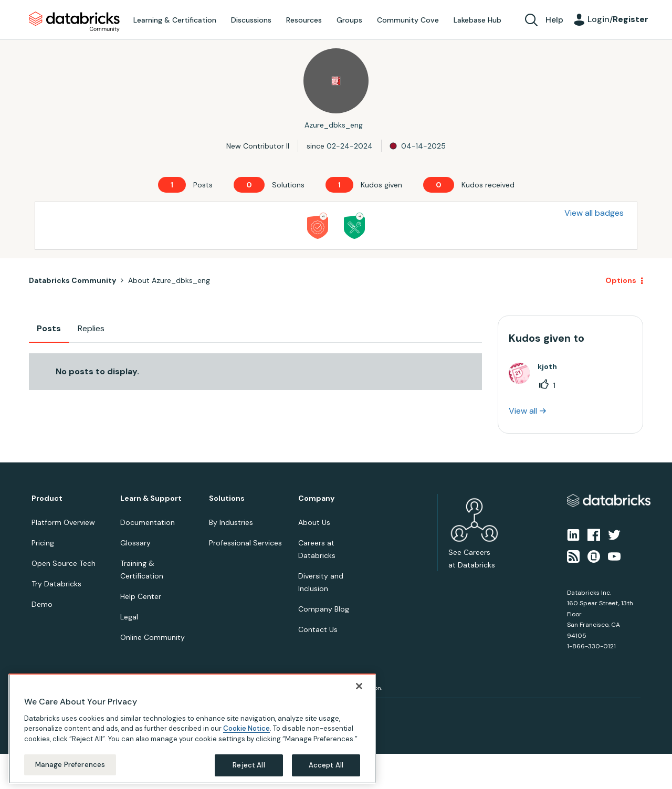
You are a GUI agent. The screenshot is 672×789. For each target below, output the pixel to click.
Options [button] (621, 280)
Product (47, 498)
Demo (42, 604)
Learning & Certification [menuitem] (175, 20)
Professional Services (245, 543)
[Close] (359, 686)
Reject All (249, 765)
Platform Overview (63, 522)
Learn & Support (151, 498)
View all (523, 411)
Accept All (326, 765)
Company (316, 498)
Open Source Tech (64, 563)
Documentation (148, 522)
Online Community (153, 637)
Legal (129, 617)
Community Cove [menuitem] (408, 20)
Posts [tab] (49, 328)
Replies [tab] (91, 328)
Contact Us (318, 629)
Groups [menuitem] (349, 20)
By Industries (231, 522)
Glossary (135, 543)
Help (554, 20)
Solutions (227, 498)
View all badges (594, 213)
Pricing (43, 543)
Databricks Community (74, 22)
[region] (192, 729)
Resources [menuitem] (304, 20)
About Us (314, 522)
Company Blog (324, 609)
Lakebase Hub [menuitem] (477, 20)
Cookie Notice (246, 728)
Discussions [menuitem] (251, 20)
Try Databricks (56, 584)
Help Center (141, 596)
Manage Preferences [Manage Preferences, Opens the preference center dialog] (70, 765)
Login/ (618, 19)
